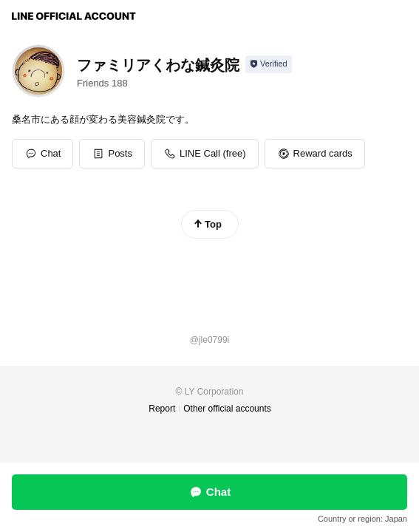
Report (162, 409)
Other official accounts (227, 409)
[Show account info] (269, 64)
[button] (112, 154)
